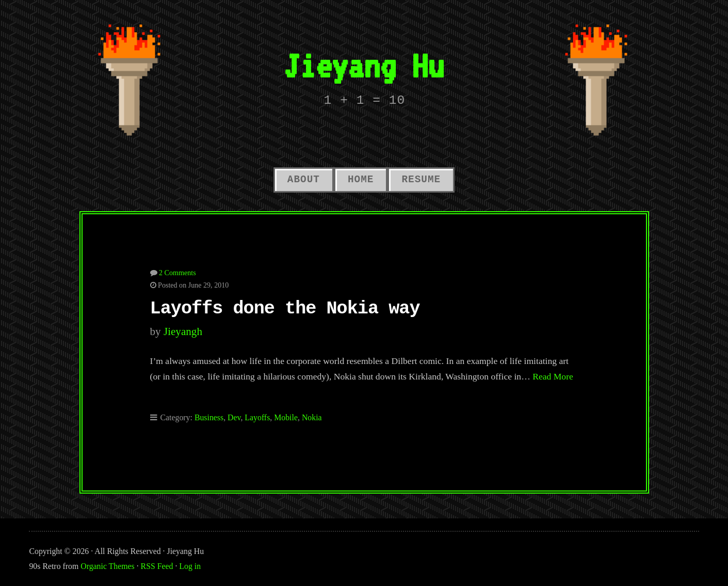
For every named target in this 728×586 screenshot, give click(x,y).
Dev (234, 417)
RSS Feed (157, 566)
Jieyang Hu (364, 65)
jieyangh (183, 331)
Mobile (286, 417)
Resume (421, 180)
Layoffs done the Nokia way (285, 309)
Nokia (312, 417)
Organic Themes (107, 566)
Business (209, 417)
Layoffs (257, 417)
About (304, 180)
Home (361, 180)
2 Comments (177, 273)
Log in (190, 566)
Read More (553, 376)
